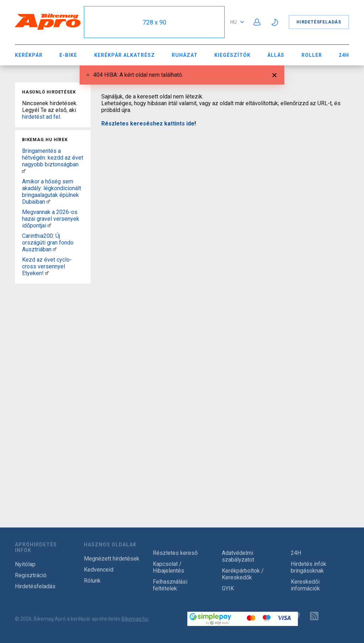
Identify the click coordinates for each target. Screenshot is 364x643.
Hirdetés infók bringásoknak (309, 567)
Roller (312, 55)
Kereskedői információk (305, 585)
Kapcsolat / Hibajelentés (168, 567)
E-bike (68, 55)
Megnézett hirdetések (112, 559)
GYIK (228, 588)
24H (344, 55)
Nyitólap (25, 564)
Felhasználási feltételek (170, 585)
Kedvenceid (99, 570)
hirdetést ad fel (41, 117)
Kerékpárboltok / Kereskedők (243, 574)
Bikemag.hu (135, 619)
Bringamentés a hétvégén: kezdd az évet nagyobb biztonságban (53, 158)
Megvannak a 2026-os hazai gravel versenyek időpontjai (51, 219)
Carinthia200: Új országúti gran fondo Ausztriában (48, 243)
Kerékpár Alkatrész (125, 55)
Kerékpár (29, 55)
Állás (276, 55)
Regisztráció (31, 575)
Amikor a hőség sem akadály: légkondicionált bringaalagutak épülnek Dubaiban (52, 192)
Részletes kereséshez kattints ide (148, 124)
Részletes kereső (175, 553)
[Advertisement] (53, 393)
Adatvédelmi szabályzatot (238, 556)
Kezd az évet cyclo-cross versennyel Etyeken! (47, 266)
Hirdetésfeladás (319, 22)
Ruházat (185, 55)
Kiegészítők (232, 55)
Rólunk (92, 581)
